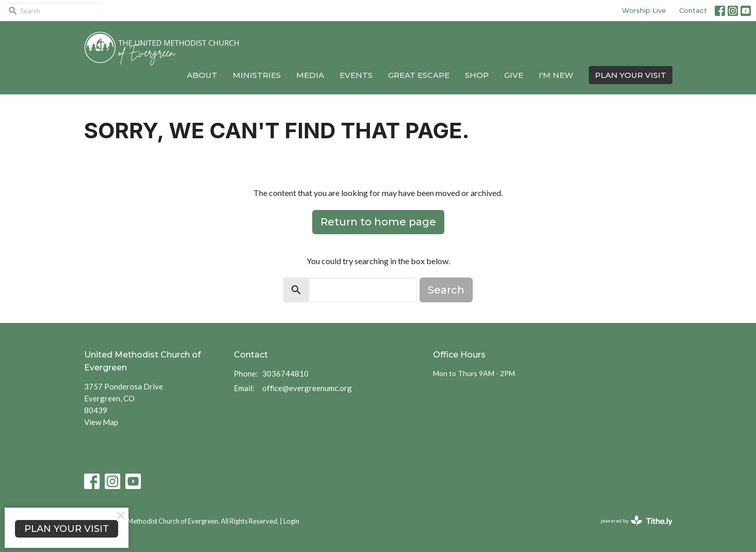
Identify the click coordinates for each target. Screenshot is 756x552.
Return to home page (378, 222)
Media (310, 75)
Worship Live (644, 10)
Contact (693, 10)
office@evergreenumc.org (307, 388)
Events (356, 75)
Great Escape (419, 75)
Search (446, 290)
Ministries (257, 75)
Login (291, 521)
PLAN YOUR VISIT (631, 75)
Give (514, 75)
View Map (101, 422)
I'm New (556, 75)
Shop (477, 75)
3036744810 (285, 374)
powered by (637, 521)
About (202, 75)
